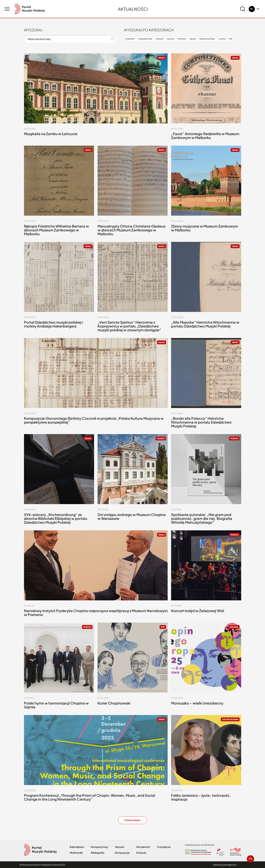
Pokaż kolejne (133, 820)
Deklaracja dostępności (225, 865)
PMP (231, 39)
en (258, 9)
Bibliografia (98, 853)
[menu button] (7, 9)
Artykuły (141, 853)
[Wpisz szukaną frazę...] (70, 39)
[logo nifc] (30, 9)
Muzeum (160, 39)
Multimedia (76, 853)
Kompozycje (122, 853)
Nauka (193, 39)
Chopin (222, 39)
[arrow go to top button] (250, 859)
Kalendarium (77, 847)
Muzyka (171, 39)
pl (252, 9)
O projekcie (164, 847)
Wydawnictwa (145, 39)
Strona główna (207, 39)
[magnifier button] (243, 9)
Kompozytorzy (100, 847)
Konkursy (130, 39)
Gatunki (119, 847)
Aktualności (143, 847)
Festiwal (182, 39)
